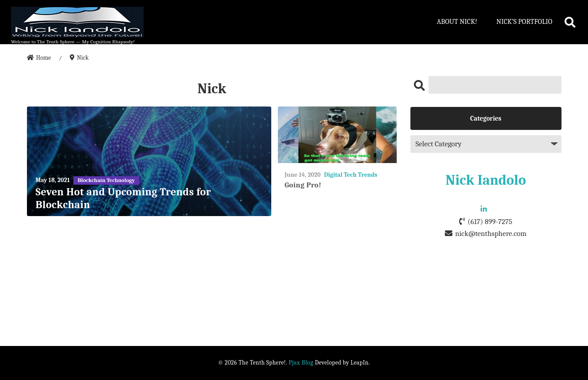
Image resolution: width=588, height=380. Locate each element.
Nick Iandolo (486, 180)
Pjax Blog (301, 363)
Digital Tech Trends (351, 175)
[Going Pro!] (337, 135)
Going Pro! (303, 185)
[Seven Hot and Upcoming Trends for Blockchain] (149, 161)
